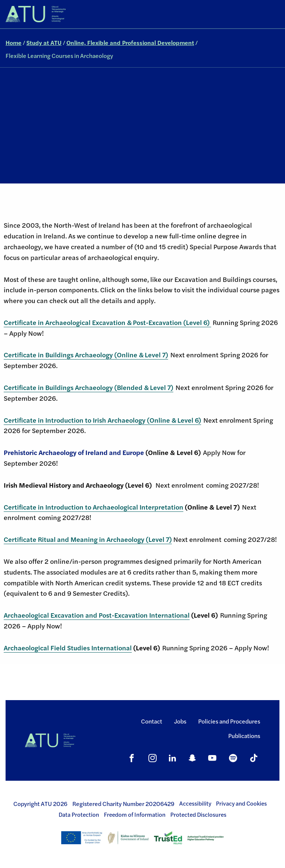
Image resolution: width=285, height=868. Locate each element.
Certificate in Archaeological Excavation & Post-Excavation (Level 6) (107, 322)
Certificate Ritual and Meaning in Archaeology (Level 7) (88, 539)
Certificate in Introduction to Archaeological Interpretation (94, 507)
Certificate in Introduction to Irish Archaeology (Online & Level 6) (102, 420)
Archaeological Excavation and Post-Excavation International (97, 615)
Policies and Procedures (229, 721)
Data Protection (79, 815)
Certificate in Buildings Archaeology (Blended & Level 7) (89, 387)
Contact (152, 721)
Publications (244, 736)
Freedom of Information (135, 815)
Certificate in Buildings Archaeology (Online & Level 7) (86, 355)
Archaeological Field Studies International (68, 648)
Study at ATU (44, 43)
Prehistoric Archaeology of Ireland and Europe (74, 452)
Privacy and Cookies (241, 803)
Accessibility (195, 803)
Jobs (180, 721)
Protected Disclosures (198, 815)
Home (14, 43)
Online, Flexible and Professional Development (130, 43)
